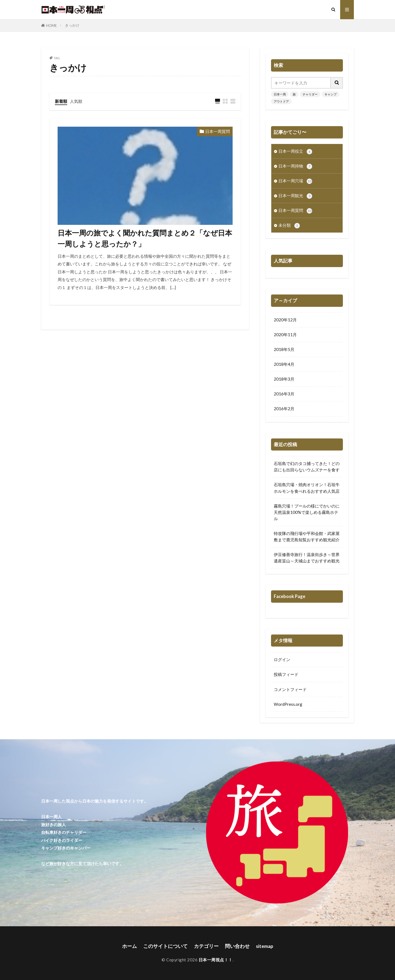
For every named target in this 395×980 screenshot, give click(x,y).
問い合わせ (237, 946)
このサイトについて (165, 946)
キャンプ (331, 94)
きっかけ (72, 25)
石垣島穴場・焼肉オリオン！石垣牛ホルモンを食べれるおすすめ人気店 (307, 488)
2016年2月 (284, 409)
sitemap (265, 946)
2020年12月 (285, 320)
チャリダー (310, 94)
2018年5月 (284, 349)
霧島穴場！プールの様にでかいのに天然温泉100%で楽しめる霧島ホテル (307, 512)
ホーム (129, 946)
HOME (51, 26)
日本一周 (280, 94)
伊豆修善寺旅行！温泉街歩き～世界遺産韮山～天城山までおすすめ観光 (307, 558)
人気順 (76, 101)
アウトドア (281, 101)
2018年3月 (284, 379)
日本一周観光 (295, 196)
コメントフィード (290, 689)
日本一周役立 (295, 151)
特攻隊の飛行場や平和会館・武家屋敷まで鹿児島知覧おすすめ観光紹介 (307, 536)
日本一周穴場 (295, 181)
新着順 (61, 101)
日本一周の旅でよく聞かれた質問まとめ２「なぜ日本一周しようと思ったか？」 (145, 238)
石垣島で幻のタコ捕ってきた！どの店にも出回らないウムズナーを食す (307, 467)
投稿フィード (286, 674)
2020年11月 (285, 335)
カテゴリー (206, 946)
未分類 (289, 226)
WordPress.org (288, 704)
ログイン (282, 659)
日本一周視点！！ (216, 960)
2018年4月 (284, 364)
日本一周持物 (295, 166)
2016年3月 (284, 394)
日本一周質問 (218, 131)
